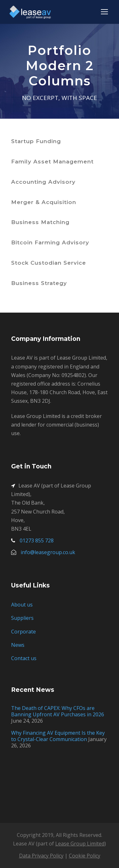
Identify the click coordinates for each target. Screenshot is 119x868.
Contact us (24, 658)
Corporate (23, 632)
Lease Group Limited (80, 844)
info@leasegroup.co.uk (48, 552)
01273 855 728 (37, 540)
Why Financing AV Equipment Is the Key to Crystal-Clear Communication (58, 736)
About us (22, 605)
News (18, 645)
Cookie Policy (85, 856)
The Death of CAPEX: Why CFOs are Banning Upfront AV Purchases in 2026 (58, 711)
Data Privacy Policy (41, 856)
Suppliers (22, 618)
